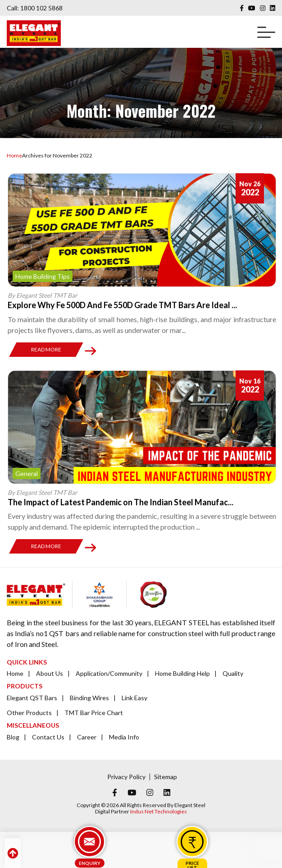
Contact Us (48, 737)
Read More (46, 349)
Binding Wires (89, 698)
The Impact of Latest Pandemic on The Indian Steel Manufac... (121, 502)
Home (14, 155)
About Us (50, 673)
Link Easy (134, 698)
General (27, 473)
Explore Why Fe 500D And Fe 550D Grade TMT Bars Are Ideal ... (122, 305)
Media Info (124, 737)
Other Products (29, 713)
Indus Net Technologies (159, 811)
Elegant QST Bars (32, 698)
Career (87, 737)
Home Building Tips (43, 276)
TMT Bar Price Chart (94, 713)
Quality (233, 673)
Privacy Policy (126, 777)
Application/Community (109, 673)
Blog (13, 737)
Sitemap (166, 777)
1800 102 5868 (41, 8)
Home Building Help (182, 673)
